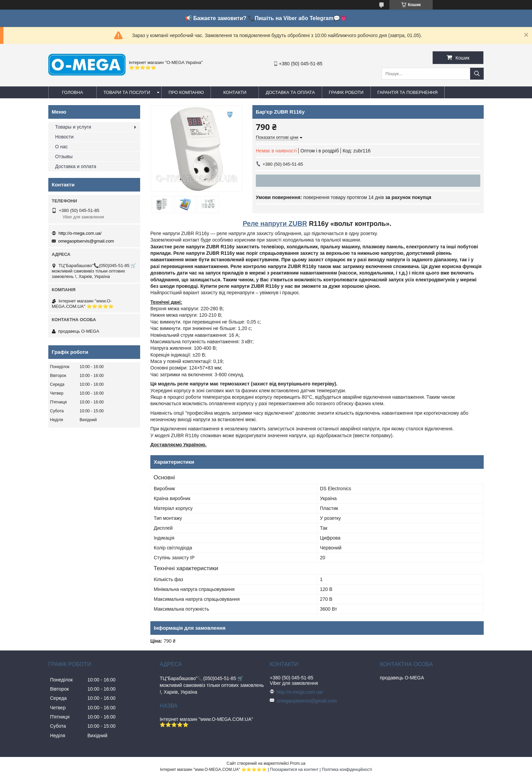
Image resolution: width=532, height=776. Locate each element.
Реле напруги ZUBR (275, 224)
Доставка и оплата (76, 166)
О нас (61, 147)
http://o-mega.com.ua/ (80, 233)
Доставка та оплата (290, 92)
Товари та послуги (127, 92)
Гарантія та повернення (408, 92)
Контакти (235, 92)
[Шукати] (477, 74)
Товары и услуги (73, 127)
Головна (72, 92)
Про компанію (186, 92)
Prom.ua (298, 763)
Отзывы (64, 156)
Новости (64, 137)
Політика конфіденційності (347, 770)
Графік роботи (346, 92)
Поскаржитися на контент (294, 770)
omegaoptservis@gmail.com (86, 241)
